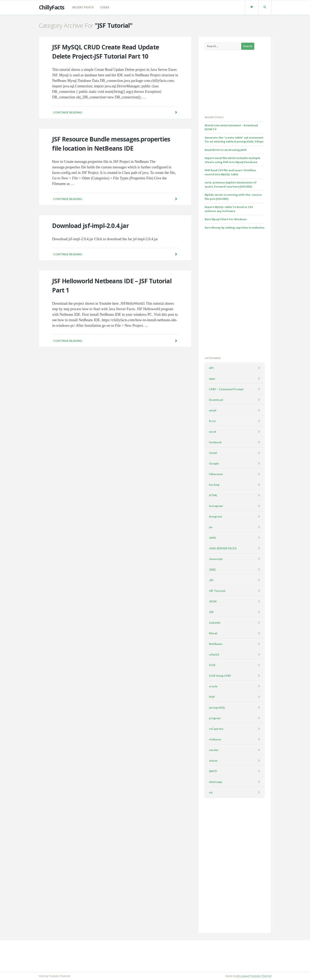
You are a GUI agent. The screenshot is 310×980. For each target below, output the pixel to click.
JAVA (212, 538)
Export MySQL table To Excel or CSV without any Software (229, 209)
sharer (213, 761)
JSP (211, 612)
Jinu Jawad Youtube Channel (254, 976)
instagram (216, 506)
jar (211, 527)
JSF (211, 580)
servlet (214, 750)
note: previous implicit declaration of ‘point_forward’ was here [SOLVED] (231, 184)
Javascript (216, 559)
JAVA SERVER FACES (223, 548)
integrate (216, 516)
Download (216, 400)
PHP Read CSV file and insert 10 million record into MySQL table (230, 172)
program (215, 718)
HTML (213, 495)
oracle (213, 686)
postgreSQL (217, 707)
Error (213, 421)
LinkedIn (215, 623)
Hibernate (216, 474)
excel (213, 432)
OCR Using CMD (220, 676)
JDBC (213, 569)
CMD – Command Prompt (226, 389)
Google (214, 463)
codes (105, 7)
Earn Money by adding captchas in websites (235, 228)
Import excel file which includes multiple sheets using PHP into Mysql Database (232, 160)
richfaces (215, 739)
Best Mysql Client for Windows (226, 219)
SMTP (213, 771)
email (213, 410)
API (211, 368)
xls (211, 792)
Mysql (213, 633)
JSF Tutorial (217, 591)
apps (212, 378)
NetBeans (216, 644)
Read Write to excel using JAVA (226, 150)
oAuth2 (214, 654)
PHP (212, 697)
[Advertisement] (235, 83)
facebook (215, 442)
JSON (213, 601)
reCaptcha (216, 729)
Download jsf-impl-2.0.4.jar (90, 226)
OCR (212, 665)
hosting (214, 485)
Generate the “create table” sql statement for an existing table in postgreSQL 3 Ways (234, 140)
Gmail (213, 453)
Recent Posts (83, 7)
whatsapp (216, 782)
